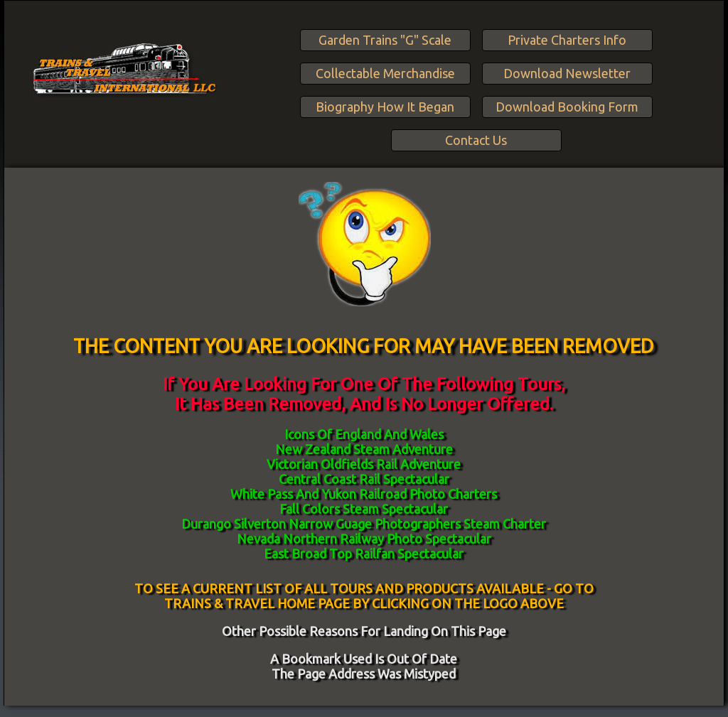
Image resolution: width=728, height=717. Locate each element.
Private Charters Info (567, 40)
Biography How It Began (385, 107)
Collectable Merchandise (385, 73)
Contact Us (476, 140)
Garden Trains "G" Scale (385, 40)
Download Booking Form (567, 107)
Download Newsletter (567, 73)
